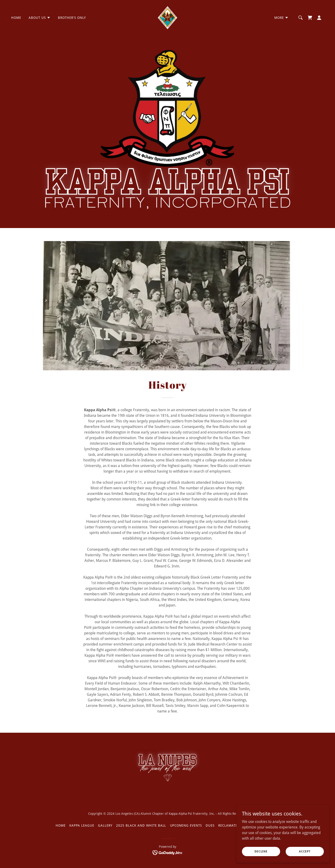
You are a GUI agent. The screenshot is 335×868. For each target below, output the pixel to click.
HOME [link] (16, 18)
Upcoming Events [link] (186, 825)
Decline (261, 851)
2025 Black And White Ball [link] (141, 825)
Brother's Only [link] (72, 18)
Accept (305, 851)
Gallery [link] (105, 825)
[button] (40, 18)
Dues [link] (210, 825)
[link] (167, 17)
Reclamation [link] (230, 825)
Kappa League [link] (82, 825)
